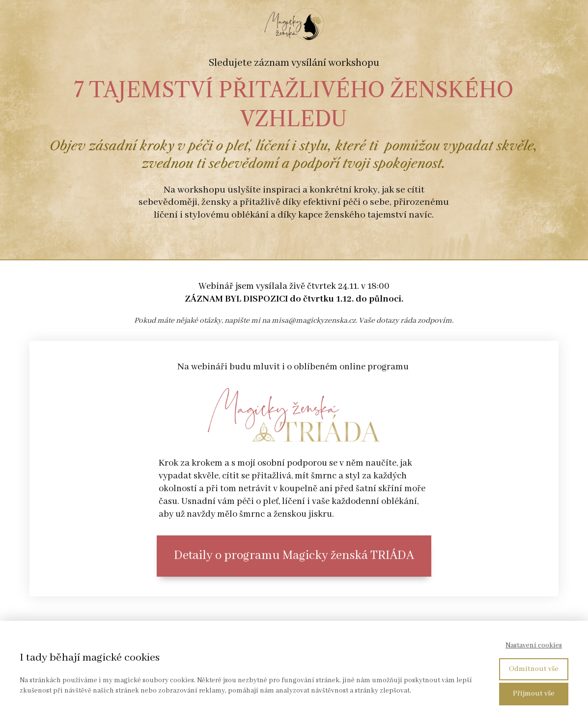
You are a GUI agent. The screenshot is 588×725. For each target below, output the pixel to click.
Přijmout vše (534, 694)
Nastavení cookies (534, 645)
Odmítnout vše (534, 669)
